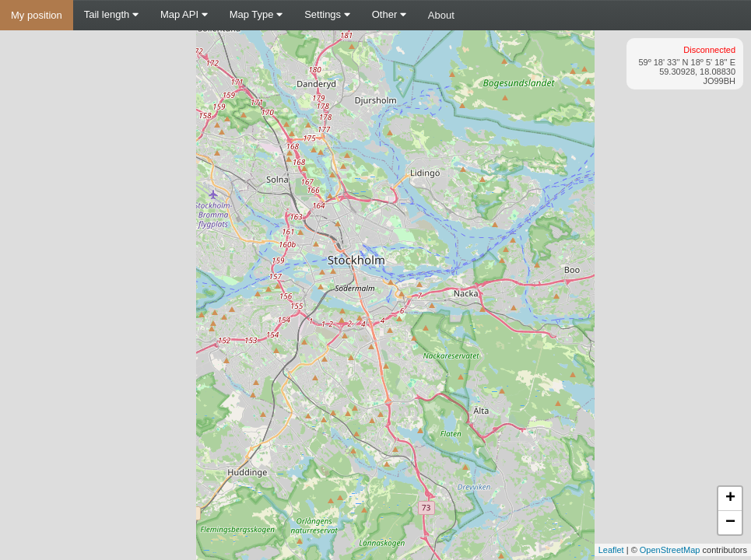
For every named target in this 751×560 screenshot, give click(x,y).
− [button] (730, 523)
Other (389, 14)
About (441, 15)
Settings (327, 14)
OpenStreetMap (670, 550)
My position (37, 15)
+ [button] (730, 499)
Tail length (111, 14)
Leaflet (611, 550)
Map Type (256, 14)
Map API (184, 14)
